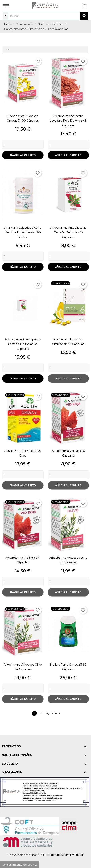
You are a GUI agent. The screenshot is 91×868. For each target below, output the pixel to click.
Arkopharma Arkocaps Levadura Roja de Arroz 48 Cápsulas (68, 121)
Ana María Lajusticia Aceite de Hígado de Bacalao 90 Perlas (23, 232)
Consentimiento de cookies (20, 865)
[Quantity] (23, 145)
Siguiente (53, 713)
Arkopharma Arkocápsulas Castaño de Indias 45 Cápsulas (68, 232)
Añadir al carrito (23, 155)
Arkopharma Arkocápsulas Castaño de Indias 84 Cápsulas (23, 344)
